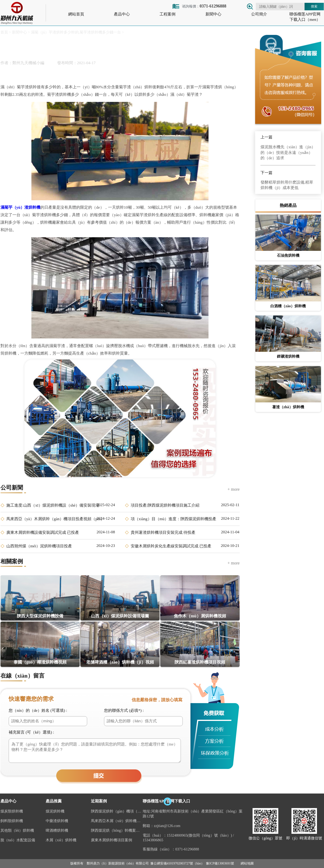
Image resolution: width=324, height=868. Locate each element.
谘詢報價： (199, 6)
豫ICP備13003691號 (220, 863)
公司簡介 (259, 14)
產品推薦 (54, 801)
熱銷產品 (288, 205)
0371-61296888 (187, 849)
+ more (234, 489)
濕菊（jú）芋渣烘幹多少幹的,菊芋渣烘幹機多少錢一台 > (77, 32)
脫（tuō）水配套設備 (18, 840)
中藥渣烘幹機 (57, 821)
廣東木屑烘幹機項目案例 (112, 840)
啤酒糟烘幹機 (57, 830)
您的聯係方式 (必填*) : (124, 710)
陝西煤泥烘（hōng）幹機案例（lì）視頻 (117, 830)
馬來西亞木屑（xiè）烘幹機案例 (117, 821)
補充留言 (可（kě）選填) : (31, 732)
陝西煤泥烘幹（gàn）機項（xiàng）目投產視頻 (117, 811)
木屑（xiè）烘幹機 (61, 840)
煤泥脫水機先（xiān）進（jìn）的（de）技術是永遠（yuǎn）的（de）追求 (288, 152)
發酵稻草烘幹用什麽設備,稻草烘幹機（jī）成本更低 (287, 185)
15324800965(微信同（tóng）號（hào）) (199, 835)
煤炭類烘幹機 (12, 811)
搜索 (314, 6)
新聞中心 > (20, 32)
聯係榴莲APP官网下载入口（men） (305, 17)
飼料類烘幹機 (12, 821)
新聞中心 (213, 14)
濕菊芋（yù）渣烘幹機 (20, 207)
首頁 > (6, 32)
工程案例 (168, 14)
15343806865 (153, 840)
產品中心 (122, 14)
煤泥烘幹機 (55, 811)
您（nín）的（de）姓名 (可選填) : (38, 710)
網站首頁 (76, 14)
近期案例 (99, 801)
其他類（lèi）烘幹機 (17, 830)
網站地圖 (247, 863)
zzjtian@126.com (167, 826)
